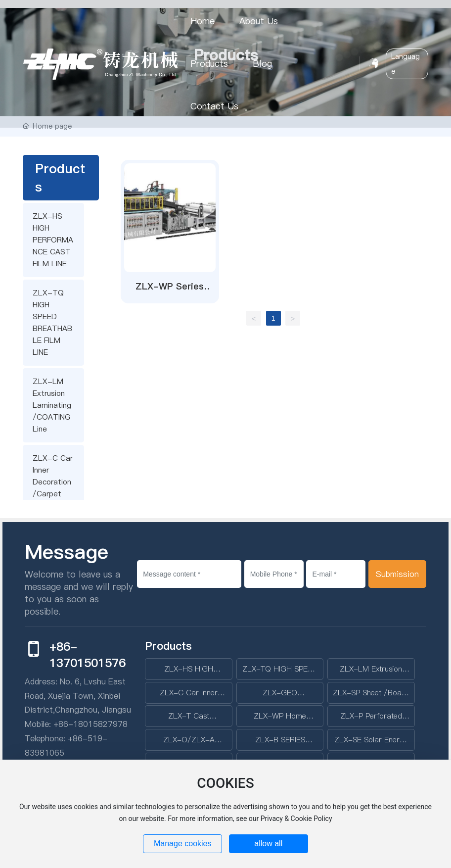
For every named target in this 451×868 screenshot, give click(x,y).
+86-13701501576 (88, 655)
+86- (63, 724)
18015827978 (100, 724)
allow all (268, 844)
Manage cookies (183, 844)
